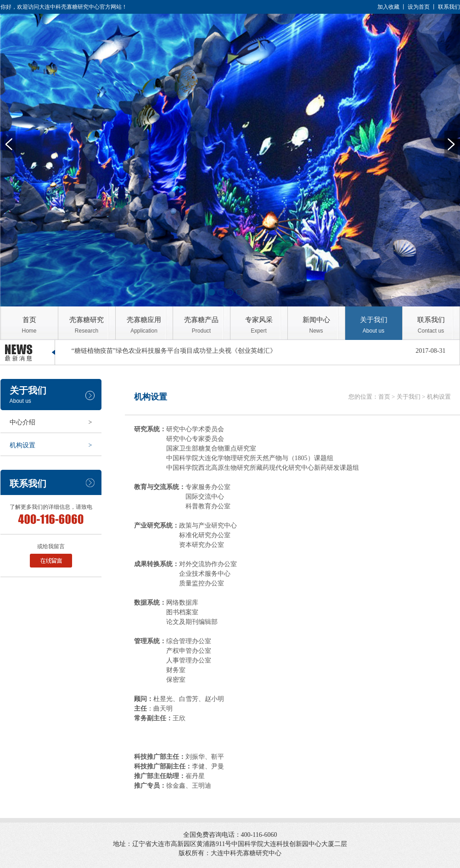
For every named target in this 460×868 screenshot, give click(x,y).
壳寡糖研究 (87, 325)
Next (451, 144)
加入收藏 (388, 7)
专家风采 (259, 325)
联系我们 (449, 7)
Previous (9, 144)
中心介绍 (51, 422)
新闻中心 (316, 325)
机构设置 (51, 445)
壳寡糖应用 (144, 325)
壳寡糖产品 (202, 325)
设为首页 (419, 7)
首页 (29, 325)
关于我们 (374, 325)
